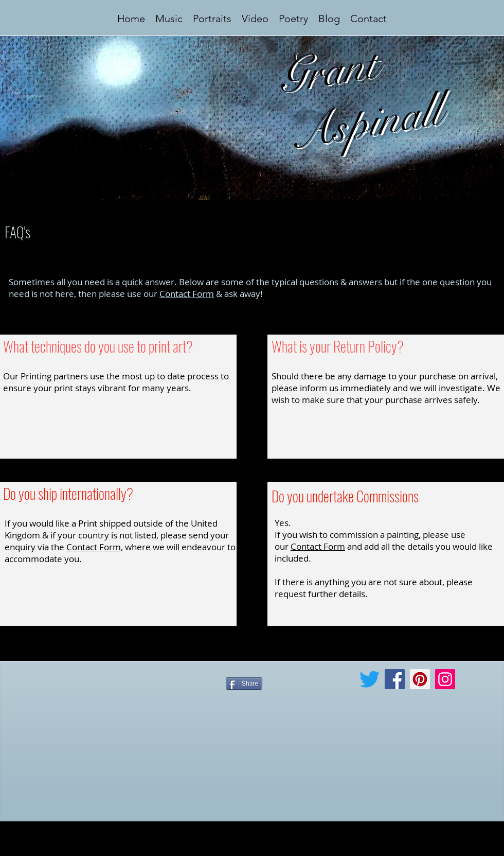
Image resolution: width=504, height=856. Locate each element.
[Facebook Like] (290, 708)
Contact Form (187, 294)
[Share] (244, 684)
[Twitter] (370, 679)
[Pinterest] (420, 679)
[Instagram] (445, 679)
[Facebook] (395, 679)
